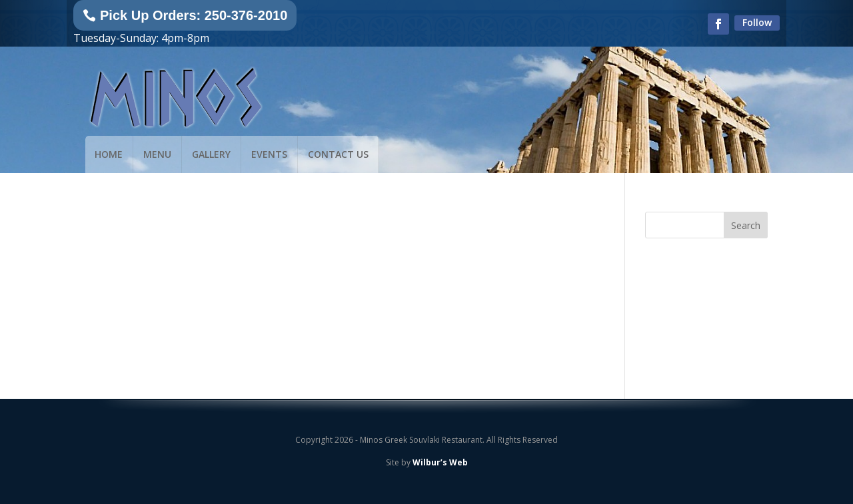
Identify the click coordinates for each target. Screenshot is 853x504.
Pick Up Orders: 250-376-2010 (194, 15)
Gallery (211, 154)
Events (269, 154)
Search (746, 225)
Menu (157, 154)
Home (109, 154)
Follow (757, 22)
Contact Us (338, 154)
